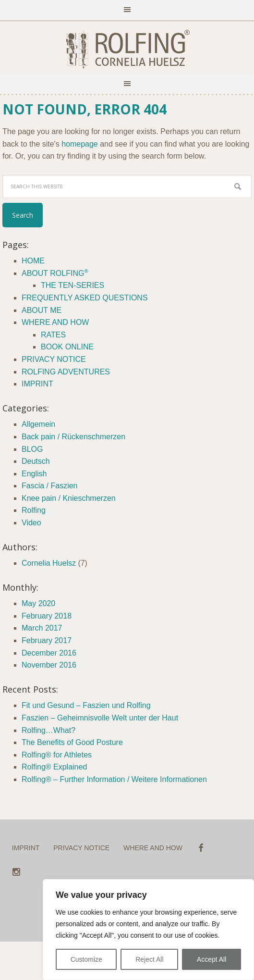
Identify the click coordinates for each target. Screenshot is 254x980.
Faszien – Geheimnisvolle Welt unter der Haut (100, 718)
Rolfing (34, 510)
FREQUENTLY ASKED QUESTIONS (85, 298)
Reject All (149, 959)
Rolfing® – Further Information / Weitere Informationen (114, 779)
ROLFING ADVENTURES (66, 372)
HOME (33, 261)
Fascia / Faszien (49, 486)
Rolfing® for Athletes (57, 755)
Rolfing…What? (48, 730)
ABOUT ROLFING (55, 273)
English (34, 474)
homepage (80, 144)
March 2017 (42, 628)
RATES (53, 335)
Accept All (212, 959)
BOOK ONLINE (67, 347)
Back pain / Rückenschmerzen (73, 437)
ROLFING (127, 50)
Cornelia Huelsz (49, 563)
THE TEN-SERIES (73, 285)
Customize (86, 959)
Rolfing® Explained (54, 767)
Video (31, 523)
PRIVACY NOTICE (54, 359)
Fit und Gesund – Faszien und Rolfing (86, 705)
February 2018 (47, 616)
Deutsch (36, 461)
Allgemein (38, 424)
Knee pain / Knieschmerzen (69, 498)
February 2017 (47, 640)
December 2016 (49, 653)
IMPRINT (37, 384)
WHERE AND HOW (55, 322)
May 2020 (38, 603)
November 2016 (49, 665)
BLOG (32, 449)
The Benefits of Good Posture (72, 742)
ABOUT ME (42, 310)
